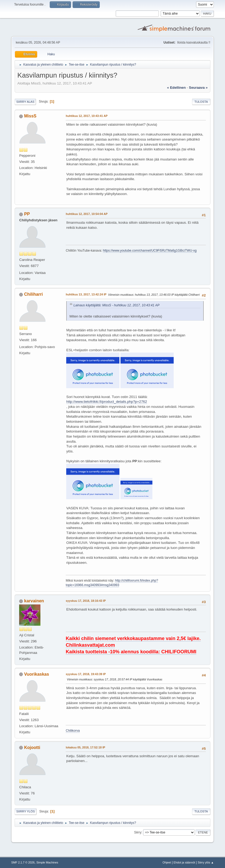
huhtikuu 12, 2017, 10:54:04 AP (87, 214)
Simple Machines (47, 862)
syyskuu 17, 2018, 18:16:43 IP (86, 601)
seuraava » (198, 88)
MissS (30, 116)
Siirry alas (25, 102)
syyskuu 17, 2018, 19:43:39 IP (86, 674)
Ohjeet (167, 862)
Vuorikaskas (37, 674)
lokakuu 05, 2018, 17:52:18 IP (85, 747)
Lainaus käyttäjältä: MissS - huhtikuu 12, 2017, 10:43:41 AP (116, 305)
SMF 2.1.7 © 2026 (23, 862)
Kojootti (32, 748)
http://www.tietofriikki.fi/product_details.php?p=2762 (107, 402)
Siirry (138, 832)
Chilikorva (73, 731)
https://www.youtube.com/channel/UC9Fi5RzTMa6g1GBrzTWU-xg (150, 251)
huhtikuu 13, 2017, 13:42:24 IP (86, 294)
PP (27, 214)
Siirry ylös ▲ (206, 862)
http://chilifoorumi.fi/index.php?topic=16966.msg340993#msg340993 (112, 583)
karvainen (34, 601)
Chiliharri (34, 294)
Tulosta (201, 102)
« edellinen (176, 88)
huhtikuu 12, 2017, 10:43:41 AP (87, 116)
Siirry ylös (26, 811)
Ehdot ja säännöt (184, 862)
